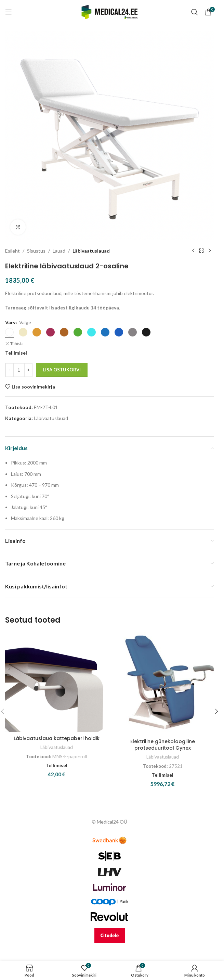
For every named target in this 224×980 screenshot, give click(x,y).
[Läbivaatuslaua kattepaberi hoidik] (56, 682)
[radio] (9, 332)
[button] (216, 711)
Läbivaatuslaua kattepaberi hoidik (57, 738)
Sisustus (36, 251)
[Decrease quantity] (9, 370)
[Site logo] (110, 11)
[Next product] (210, 251)
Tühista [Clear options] (17, 343)
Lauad (59, 251)
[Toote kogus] (19, 370)
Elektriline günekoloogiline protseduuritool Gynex (163, 745)
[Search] (195, 12)
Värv (10, 322)
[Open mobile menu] (9, 12)
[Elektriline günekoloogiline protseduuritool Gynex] (162, 684)
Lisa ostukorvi (62, 370)
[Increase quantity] (28, 370)
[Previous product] (193, 251)
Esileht (12, 251)
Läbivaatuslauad (91, 251)
